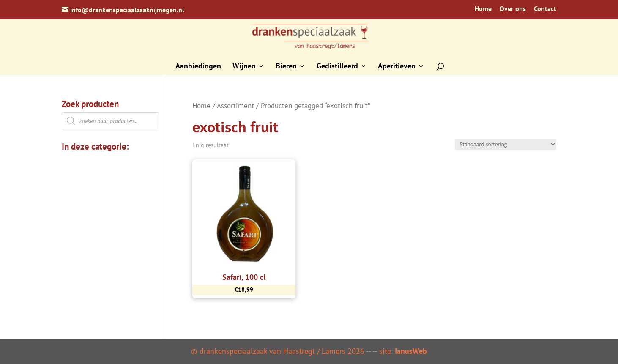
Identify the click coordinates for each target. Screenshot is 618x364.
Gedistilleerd (337, 67)
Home (483, 9)
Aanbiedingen (198, 67)
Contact (545, 9)
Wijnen (244, 67)
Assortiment (235, 106)
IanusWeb (411, 351)
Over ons (513, 9)
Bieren (286, 67)
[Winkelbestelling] (506, 144)
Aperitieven (397, 67)
